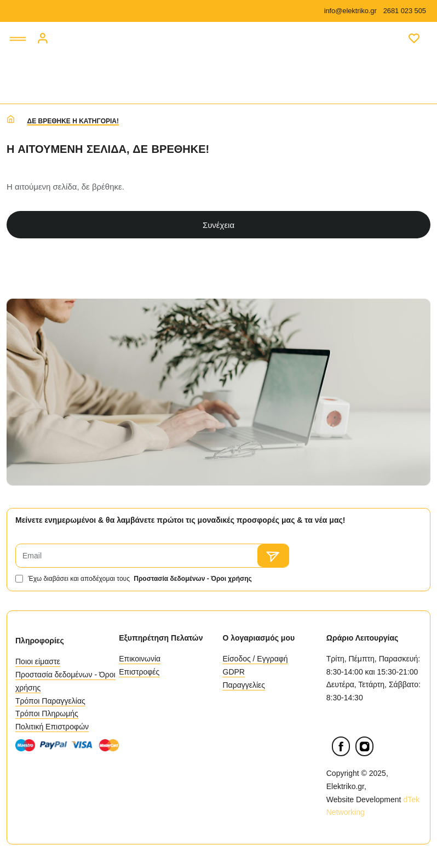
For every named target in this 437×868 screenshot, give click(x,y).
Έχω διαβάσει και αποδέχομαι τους (135, 579)
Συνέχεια (219, 225)
